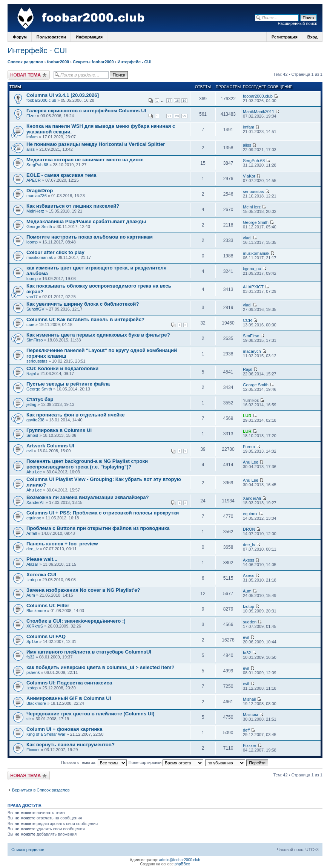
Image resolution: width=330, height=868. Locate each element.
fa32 (30, 657)
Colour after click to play (55, 252)
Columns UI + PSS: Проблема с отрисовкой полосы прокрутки (103, 513)
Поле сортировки (166, 762)
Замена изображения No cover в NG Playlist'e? (83, 590)
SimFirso (35, 340)
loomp (32, 242)
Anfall (32, 533)
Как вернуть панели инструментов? (71, 745)
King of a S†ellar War (46, 734)
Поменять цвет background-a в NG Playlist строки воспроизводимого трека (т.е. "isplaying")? (87, 464)
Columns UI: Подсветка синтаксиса (69, 683)
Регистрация (285, 37)
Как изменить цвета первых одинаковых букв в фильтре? (98, 335)
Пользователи (51, 37)
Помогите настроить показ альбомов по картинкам (90, 237)
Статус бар (40, 399)
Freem (249, 447)
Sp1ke (32, 641)
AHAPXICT (253, 287)
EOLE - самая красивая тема (61, 175)
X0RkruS (35, 626)
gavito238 (35, 420)
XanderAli (35, 502)
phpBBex (182, 864)
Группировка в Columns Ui (59, 430)
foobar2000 (58, 62)
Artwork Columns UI (50, 446)
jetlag (31, 404)
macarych (252, 351)
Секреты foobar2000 (93, 62)
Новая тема (29, 75)
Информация (89, 37)
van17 (32, 297)
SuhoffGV (35, 309)
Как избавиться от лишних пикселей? (73, 206)
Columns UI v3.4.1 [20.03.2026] (63, 95)
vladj (247, 238)
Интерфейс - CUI (37, 51)
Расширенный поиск (297, 23)
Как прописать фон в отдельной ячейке (76, 415)
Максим (250, 715)
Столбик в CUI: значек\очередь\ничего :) (76, 621)
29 (184, 116)
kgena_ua (252, 269)
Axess (249, 560)
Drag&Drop (40, 191)
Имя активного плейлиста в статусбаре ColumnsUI (89, 652)
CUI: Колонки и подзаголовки (62, 368)
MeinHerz (35, 211)
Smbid (32, 435)
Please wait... (42, 559)
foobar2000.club (41, 100)
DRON (249, 529)
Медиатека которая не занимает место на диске (85, 160)
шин (30, 325)
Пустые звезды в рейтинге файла (68, 384)
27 (169, 116)
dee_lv (32, 549)
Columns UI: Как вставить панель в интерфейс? (85, 319)
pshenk (33, 672)
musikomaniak (40, 257)
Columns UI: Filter (48, 605)
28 (177, 116)
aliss (31, 149)
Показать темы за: (94, 762)
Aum (31, 595)
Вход (312, 37)
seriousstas (253, 191)
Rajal (31, 374)
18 (177, 101)
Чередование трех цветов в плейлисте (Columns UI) (90, 714)
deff (246, 730)
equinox (34, 518)
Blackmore (36, 611)
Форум (20, 37)
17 (169, 101)
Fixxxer (33, 750)
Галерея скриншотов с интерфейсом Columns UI (86, 111)
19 (184, 101)
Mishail (249, 699)
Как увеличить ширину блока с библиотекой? (83, 304)
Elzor (31, 116)
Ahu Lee (34, 472)
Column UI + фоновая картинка (64, 729)
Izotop (32, 580)
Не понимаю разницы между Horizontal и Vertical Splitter (96, 144)
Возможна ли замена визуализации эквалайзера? (88, 497)
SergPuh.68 (37, 165)
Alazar (32, 564)
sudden (250, 622)
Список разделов (25, 62)
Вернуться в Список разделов (41, 790)
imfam (32, 137)
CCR (247, 320)
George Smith (39, 227)
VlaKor (249, 176)
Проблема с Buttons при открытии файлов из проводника (98, 528)
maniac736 (37, 196)
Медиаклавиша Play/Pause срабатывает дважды (86, 221)
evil (30, 451)
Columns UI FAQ (46, 636)
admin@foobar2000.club (180, 860)
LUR (247, 416)
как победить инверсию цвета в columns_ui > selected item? (101, 667)
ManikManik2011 (259, 112)
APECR (34, 180)
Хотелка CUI (41, 575)
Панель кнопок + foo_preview (62, 544)
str (29, 719)
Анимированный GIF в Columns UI (69, 698)
